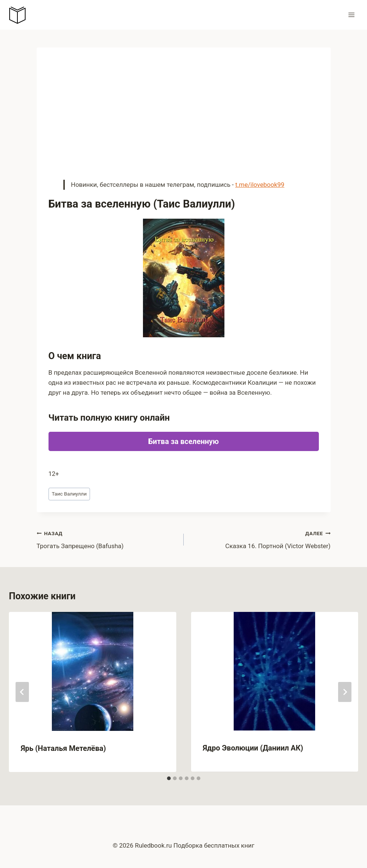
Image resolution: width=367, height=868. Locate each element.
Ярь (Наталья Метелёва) (63, 748)
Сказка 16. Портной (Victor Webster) (260, 539)
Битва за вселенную (183, 441)
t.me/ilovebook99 (260, 185)
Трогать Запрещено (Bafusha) (107, 539)
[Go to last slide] (22, 692)
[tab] (169, 778)
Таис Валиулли (69, 494)
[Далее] (345, 692)
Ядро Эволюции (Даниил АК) (253, 748)
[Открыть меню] (351, 15)
